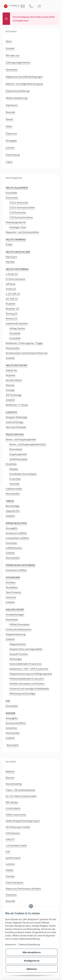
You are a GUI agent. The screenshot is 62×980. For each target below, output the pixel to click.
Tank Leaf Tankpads (16, 427)
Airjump (10, 385)
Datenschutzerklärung (29, 945)
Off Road (10, 284)
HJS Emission (13, 833)
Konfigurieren (32, 960)
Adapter (14, 469)
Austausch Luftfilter (16, 533)
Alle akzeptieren (32, 952)
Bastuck (10, 777)
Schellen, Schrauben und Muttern (27, 683)
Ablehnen (32, 969)
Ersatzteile (11, 192)
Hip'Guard (11, 257)
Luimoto (10, 864)
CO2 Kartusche (18, 212)
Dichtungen (16, 659)
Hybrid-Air (11, 370)
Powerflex (11, 895)
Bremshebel (16, 449)
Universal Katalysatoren (19, 629)
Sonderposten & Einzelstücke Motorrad (27, 353)
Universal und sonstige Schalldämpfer (29, 688)
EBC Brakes (12, 802)
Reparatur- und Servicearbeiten (22, 232)
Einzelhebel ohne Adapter (23, 474)
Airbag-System (17, 328)
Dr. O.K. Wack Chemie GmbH (21, 796)
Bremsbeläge (13, 506)
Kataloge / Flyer (18, 227)
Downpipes (12, 619)
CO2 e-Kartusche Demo (22, 207)
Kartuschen (12, 197)
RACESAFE (13, 745)
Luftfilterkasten (14, 548)
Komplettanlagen (15, 614)
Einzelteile (15, 333)
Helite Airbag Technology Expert (23, 821)
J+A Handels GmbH (16, 845)
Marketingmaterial (16, 222)
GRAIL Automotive (16, 814)
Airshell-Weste (14, 380)
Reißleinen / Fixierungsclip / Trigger (24, 343)
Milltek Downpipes (20, 624)
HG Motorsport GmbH (18, 827)
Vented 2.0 (11, 318)
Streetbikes (12, 587)
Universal (11, 597)
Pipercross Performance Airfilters (23, 888)
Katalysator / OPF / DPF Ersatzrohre (29, 669)
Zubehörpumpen (18, 459)
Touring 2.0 (12, 313)
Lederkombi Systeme (17, 323)
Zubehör (10, 358)
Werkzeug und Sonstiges (22, 693)
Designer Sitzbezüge (16, 417)
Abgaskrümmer (18, 644)
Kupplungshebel (18, 454)
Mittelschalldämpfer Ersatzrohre (27, 678)
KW (8, 851)
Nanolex (10, 876)
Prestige (10, 390)
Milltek (9, 870)
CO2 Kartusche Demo (21, 217)
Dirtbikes (11, 582)
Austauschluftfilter (16, 723)
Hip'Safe (10, 262)
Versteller (15, 484)
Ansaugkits (12, 528)
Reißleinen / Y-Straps (17, 405)
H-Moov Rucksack (15, 279)
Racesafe (10, 901)
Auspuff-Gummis (19, 654)
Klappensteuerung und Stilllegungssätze (31, 674)
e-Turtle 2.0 (12, 274)
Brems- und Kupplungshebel (21, 439)
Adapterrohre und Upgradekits (26, 649)
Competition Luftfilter (17, 538)
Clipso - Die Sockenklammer (21, 790)
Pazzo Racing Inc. (15, 882)
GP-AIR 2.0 (12, 299)
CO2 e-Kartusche (19, 202)
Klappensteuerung (16, 634)
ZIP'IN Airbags (14, 395)
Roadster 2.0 (12, 308)
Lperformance (13, 858)
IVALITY (10, 839)
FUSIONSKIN (13, 808)
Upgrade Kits (13, 511)
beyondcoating (14, 784)
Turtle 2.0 (11, 289)
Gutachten (11, 543)
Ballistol (10, 771)
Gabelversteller (14, 489)
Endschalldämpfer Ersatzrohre (25, 664)
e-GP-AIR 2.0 (13, 294)
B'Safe (9, 244)
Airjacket (10, 375)
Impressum (10, 945)
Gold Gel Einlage (14, 422)
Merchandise (13, 348)
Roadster (11, 304)
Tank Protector (14, 592)
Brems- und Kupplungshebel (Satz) (28, 444)
